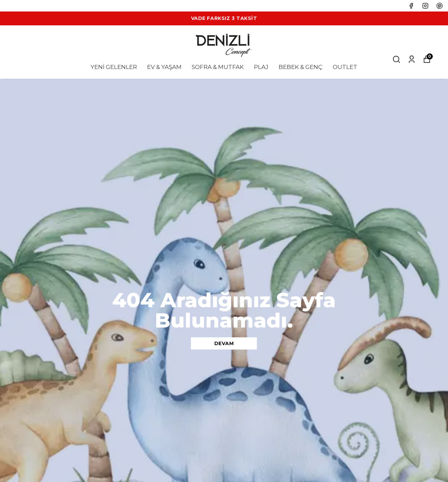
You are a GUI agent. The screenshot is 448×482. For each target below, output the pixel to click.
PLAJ (261, 67)
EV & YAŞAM (164, 67)
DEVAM (224, 343)
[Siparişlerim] (412, 59)
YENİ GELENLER (114, 67)
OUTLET (345, 67)
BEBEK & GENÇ (301, 67)
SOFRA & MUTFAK (218, 67)
